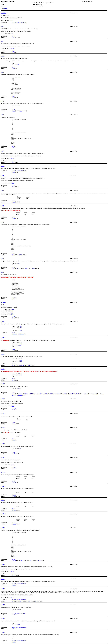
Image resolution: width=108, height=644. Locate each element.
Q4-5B (12, 158)
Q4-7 (13, 201)
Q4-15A (12, 571)
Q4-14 (13, 422)
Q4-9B (12, 311)
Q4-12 (13, 392)
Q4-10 (13, 317)
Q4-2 (18, 65)
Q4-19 (19, 625)
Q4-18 (19, 610)
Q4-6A (12, 183)
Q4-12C (14, 467)
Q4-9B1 (20, 361)
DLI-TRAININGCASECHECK (19, 23)
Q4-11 (19, 389)
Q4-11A (14, 409)
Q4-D (12, 34)
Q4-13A (14, 495)
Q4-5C (14, 110)
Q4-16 (13, 161)
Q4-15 (13, 559)
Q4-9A (12, 310)
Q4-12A (19, 449)
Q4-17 (12, 597)
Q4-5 (19, 106)
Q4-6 (13, 186)
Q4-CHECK (15, 37)
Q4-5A (14, 146)
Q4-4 (13, 67)
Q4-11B (12, 406)
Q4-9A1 (20, 330)
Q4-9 (19, 263)
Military (5, 9)
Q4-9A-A (14, 297)
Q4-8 (13, 36)
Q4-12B (12, 465)
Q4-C (12, 20)
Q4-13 (13, 481)
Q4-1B (12, 48)
